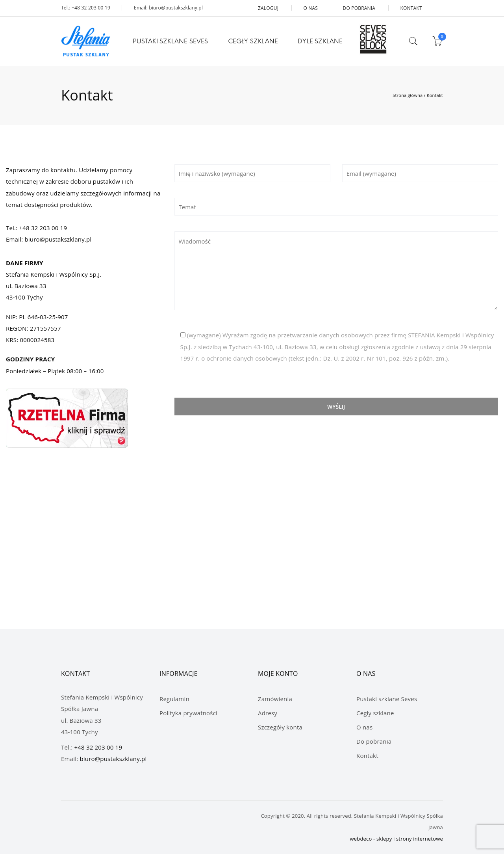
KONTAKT (411, 8)
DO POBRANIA (359, 8)
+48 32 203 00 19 (43, 228)
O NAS (310, 8)
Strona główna (408, 95)
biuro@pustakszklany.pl (58, 239)
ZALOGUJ (268, 8)
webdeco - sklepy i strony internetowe (397, 839)
